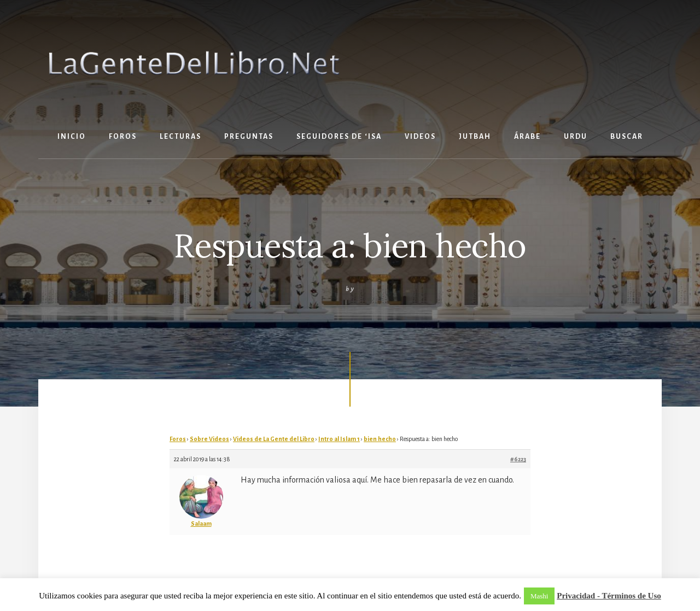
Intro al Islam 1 (339, 439)
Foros (178, 439)
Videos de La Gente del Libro (274, 439)
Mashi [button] (539, 596)
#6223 (518, 459)
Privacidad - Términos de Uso (609, 596)
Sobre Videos (209, 439)
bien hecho (380, 439)
